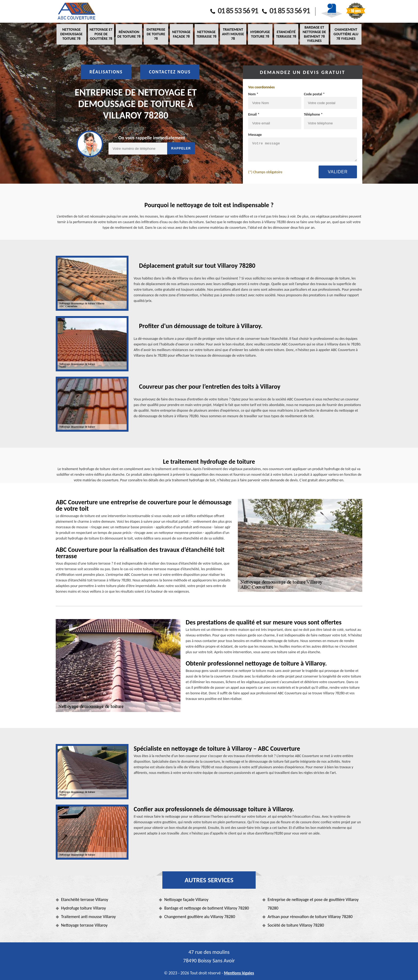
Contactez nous (170, 72)
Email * (254, 114)
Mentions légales (239, 973)
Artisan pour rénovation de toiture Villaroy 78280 (310, 917)
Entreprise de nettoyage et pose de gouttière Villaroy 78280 (313, 904)
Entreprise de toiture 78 (156, 34)
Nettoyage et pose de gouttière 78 (101, 34)
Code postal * (314, 94)
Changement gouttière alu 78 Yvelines (346, 34)
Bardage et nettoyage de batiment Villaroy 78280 (207, 908)
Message (255, 135)
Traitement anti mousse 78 (233, 34)
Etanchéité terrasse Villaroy (85, 900)
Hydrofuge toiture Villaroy (83, 908)
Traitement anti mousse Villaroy (88, 917)
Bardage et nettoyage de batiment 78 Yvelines (314, 34)
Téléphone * (313, 114)
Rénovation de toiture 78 (129, 34)
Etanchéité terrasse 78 (286, 34)
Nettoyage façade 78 (181, 34)
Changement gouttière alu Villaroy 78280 (200, 917)
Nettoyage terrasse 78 (206, 34)
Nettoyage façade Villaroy (186, 900)
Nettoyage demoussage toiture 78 (71, 34)
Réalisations (106, 72)
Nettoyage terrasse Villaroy (84, 925)
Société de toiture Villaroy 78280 (296, 925)
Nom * (253, 94)
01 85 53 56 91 (234, 11)
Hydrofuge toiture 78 (260, 34)
